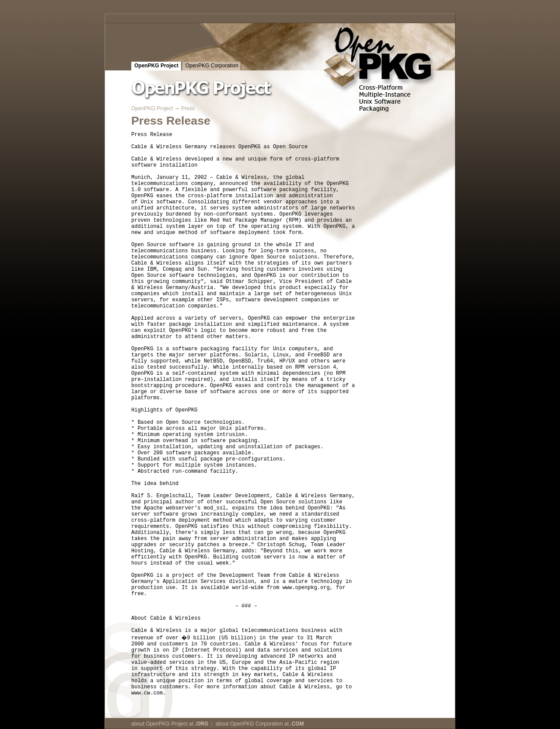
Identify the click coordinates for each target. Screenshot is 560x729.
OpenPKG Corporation (212, 66)
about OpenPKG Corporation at (260, 724)
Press (188, 108)
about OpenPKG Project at (170, 724)
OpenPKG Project (156, 66)
